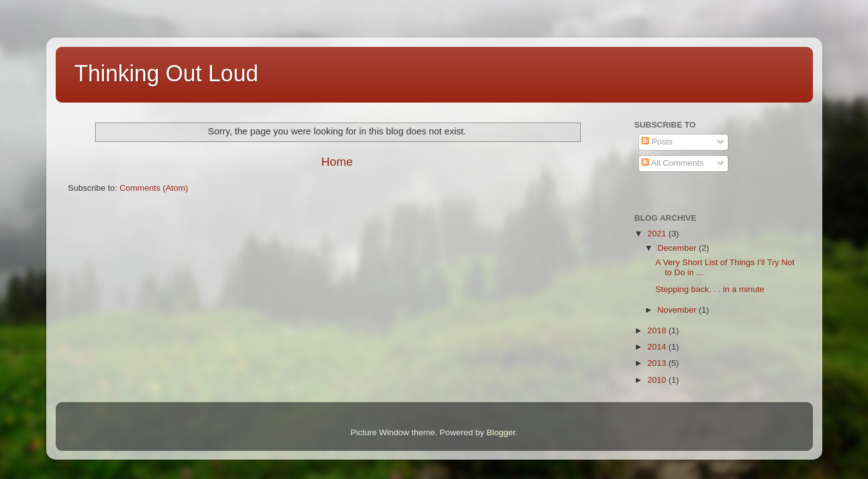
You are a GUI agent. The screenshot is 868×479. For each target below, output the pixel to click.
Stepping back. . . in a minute (710, 289)
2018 (658, 330)
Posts (657, 142)
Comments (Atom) (154, 188)
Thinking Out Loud (166, 73)
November (678, 310)
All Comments (672, 163)
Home (337, 162)
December (678, 248)
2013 (658, 363)
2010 (658, 380)
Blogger (501, 432)
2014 (658, 347)
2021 (658, 234)
